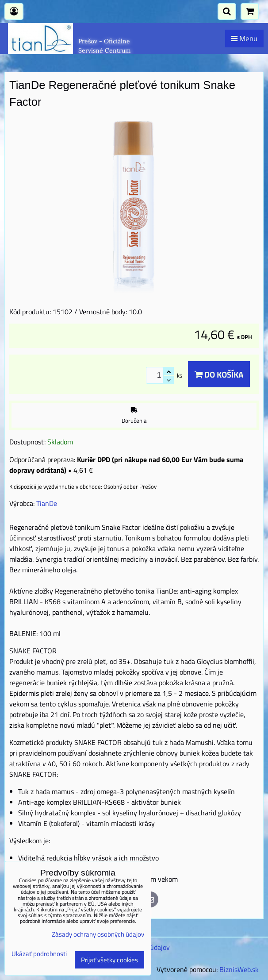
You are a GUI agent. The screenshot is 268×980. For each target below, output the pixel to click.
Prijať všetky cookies (109, 960)
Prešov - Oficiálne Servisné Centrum (105, 46)
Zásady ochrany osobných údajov (98, 934)
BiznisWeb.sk (239, 969)
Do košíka (219, 374)
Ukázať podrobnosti (39, 954)
